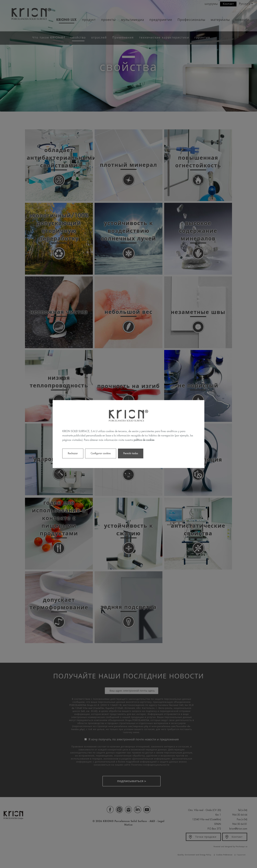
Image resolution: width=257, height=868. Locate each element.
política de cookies (144, 440)
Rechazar (73, 453)
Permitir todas (131, 453)
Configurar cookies (101, 453)
